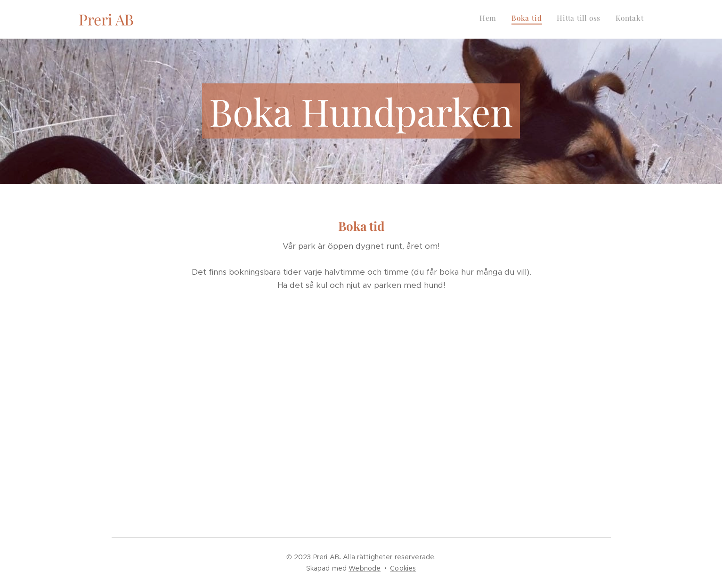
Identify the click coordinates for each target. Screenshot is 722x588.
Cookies (403, 568)
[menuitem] (601, 19)
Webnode (365, 568)
